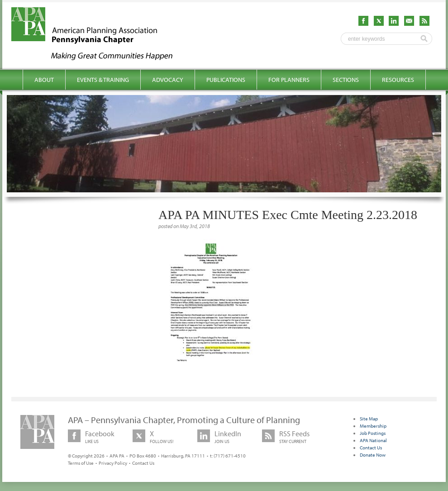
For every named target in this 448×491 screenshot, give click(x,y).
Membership (373, 426)
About (44, 80)
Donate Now (373, 455)
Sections (346, 80)
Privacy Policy (113, 463)
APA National (373, 440)
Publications (226, 80)
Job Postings (373, 433)
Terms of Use (81, 463)
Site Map (369, 419)
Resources (398, 80)
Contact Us (143, 463)
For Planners (289, 80)
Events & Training (103, 80)
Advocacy (168, 80)
